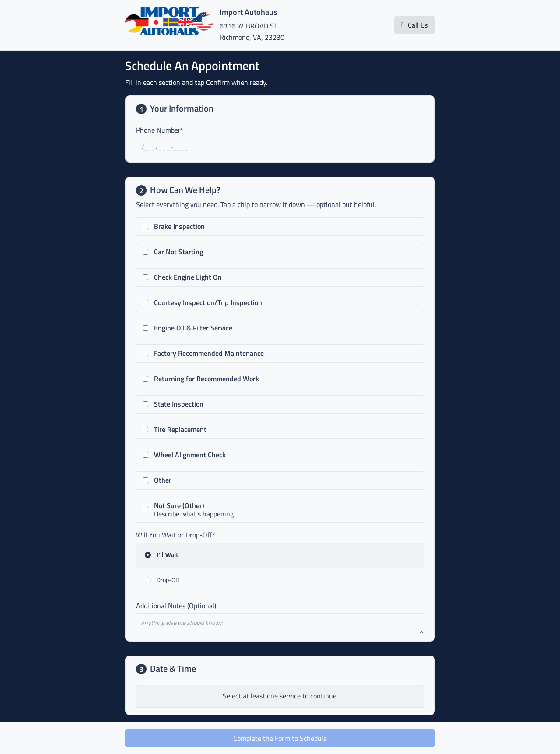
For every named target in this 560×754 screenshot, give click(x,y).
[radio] (280, 555)
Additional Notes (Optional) (176, 606)
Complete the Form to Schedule (280, 738)
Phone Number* (160, 130)
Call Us (415, 25)
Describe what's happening (194, 510)
